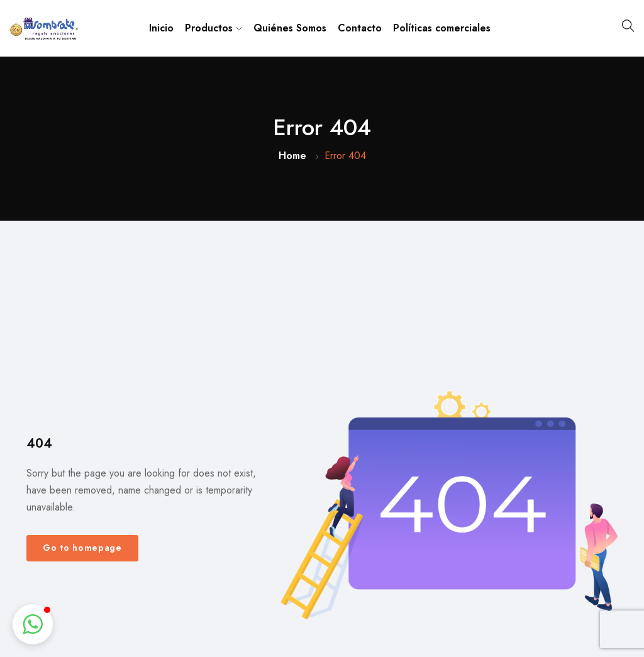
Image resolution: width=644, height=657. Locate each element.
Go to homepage (82, 548)
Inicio (161, 28)
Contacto (360, 28)
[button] (33, 624)
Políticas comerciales (442, 28)
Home (292, 156)
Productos (214, 28)
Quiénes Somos (290, 28)
